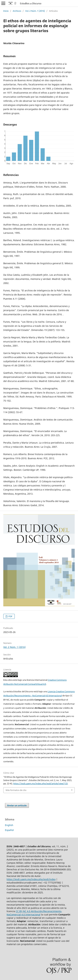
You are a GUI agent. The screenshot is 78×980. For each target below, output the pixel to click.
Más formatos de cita (16, 790)
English (9, 825)
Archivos (17, 11)
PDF (10, 616)
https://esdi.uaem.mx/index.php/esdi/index (31, 879)
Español (9, 830)
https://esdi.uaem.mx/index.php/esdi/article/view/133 (40, 784)
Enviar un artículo (17, 805)
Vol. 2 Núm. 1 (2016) (35, 11)
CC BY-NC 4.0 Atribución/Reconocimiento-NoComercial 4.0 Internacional (34, 913)
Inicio (6, 11)
